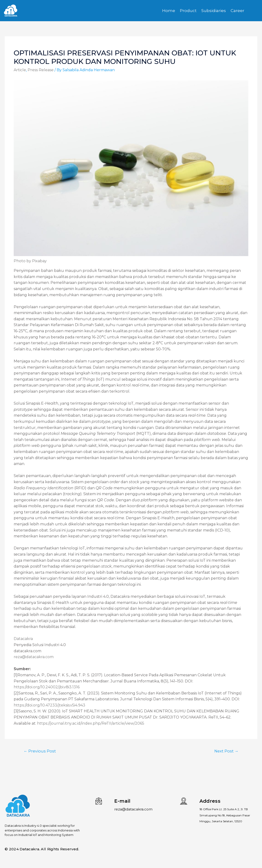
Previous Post (40, 751)
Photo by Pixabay (30, 261)
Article (20, 70)
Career (237, 11)
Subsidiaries (214, 11)
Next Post (226, 751)
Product (188, 11)
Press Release (41, 70)
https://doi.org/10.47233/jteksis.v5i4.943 (49, 705)
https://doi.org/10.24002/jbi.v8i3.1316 (47, 687)
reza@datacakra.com (34, 657)
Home (169, 11)
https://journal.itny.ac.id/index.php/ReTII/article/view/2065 (91, 723)
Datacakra (23, 639)
